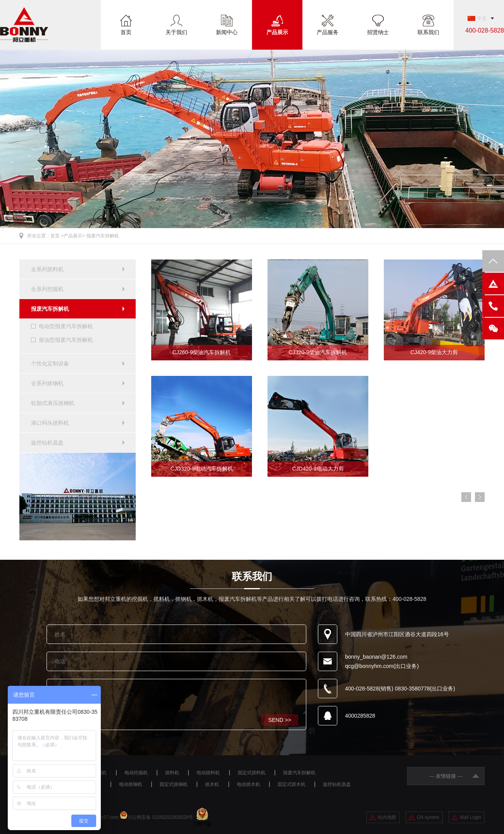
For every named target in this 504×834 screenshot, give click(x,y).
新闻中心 (227, 32)
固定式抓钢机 (174, 784)
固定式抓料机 (252, 773)
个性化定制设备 (50, 363)
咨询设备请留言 (176, 697)
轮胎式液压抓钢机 (53, 403)
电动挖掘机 (136, 773)
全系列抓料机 (47, 269)
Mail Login (470, 817)
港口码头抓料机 (50, 423)
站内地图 (387, 817)
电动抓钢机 (131, 784)
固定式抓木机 (292, 784)
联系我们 (428, 32)
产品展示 (277, 32)
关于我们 (176, 32)
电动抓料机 (208, 773)
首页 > (57, 236)
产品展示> (74, 236)
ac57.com (109, 817)
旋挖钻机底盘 (47, 443)
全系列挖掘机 (47, 289)
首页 (126, 32)
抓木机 (212, 784)
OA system (428, 817)
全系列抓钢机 (47, 383)
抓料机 (172, 773)
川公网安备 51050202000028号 (160, 817)
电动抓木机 (249, 784)
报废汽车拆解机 (103, 236)
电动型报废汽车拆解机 (66, 326)
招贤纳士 (378, 32)
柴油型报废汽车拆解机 (66, 340)
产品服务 (328, 32)
